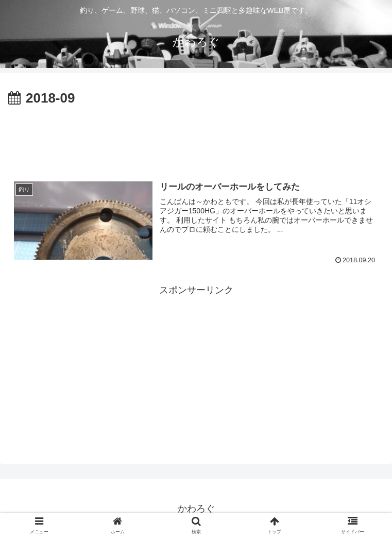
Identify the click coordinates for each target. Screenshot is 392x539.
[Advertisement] (196, 138)
